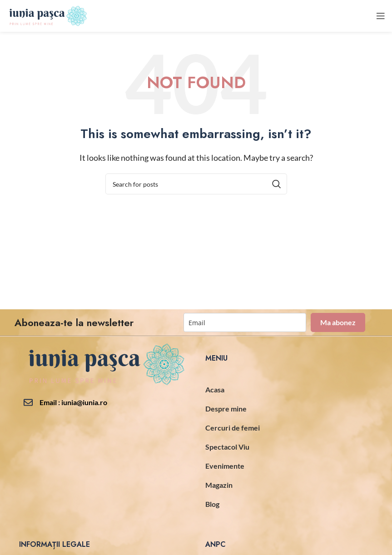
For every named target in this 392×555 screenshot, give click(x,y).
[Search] (196, 184)
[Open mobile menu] (381, 16)
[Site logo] (47, 15)
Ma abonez (338, 322)
